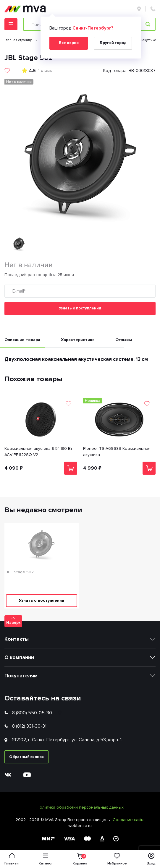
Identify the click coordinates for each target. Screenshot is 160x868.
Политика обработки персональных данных (80, 807)
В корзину (71, 468)
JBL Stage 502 (20, 572)
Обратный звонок (26, 757)
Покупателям (21, 676)
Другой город (113, 43)
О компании (19, 657)
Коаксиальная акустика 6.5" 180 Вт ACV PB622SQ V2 (38, 452)
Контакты (17, 639)
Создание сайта (129, 820)
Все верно (69, 43)
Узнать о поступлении (80, 308)
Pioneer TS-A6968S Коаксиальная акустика (117, 452)
